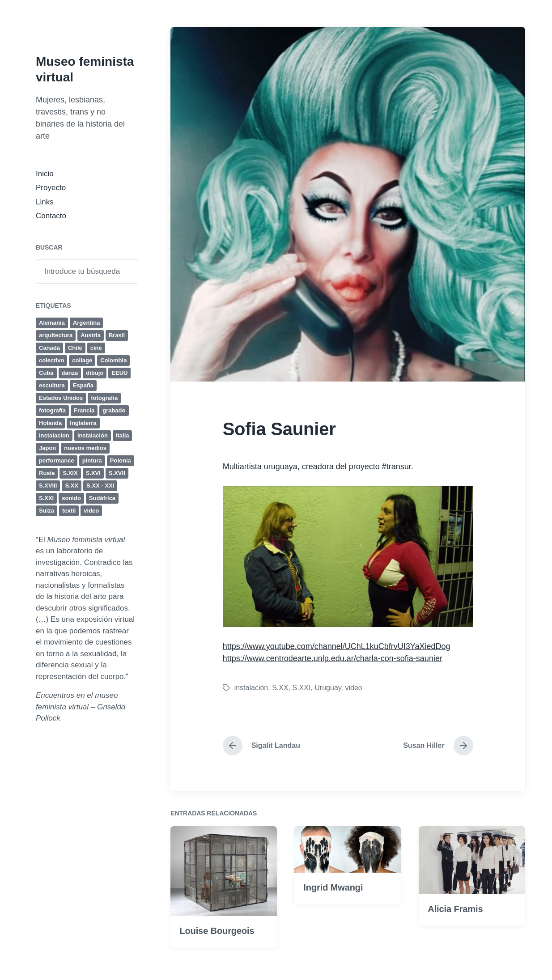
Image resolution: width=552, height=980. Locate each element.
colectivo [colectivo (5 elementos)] (51, 360)
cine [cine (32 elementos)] (96, 348)
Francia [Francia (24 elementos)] (84, 410)
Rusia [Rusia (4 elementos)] (47, 473)
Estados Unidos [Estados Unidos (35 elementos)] (61, 398)
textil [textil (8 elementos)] (69, 511)
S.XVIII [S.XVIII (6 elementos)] (48, 486)
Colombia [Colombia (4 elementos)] (113, 360)
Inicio (45, 174)
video (353, 688)
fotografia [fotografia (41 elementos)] (104, 398)
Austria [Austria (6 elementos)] (91, 335)
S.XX (280, 688)
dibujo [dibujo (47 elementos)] (95, 373)
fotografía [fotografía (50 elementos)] (52, 410)
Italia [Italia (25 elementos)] (123, 435)
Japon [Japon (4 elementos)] (47, 448)
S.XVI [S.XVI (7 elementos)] (93, 473)
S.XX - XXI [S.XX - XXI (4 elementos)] (100, 486)
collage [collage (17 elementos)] (82, 360)
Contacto (51, 216)
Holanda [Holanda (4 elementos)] (50, 423)
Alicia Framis (455, 947)
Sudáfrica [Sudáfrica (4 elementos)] (102, 498)
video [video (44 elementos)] (91, 511)
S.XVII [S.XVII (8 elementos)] (117, 473)
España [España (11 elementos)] (83, 385)
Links (45, 202)
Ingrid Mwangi (333, 925)
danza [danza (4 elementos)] (70, 373)
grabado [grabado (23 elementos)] (114, 410)
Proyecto (51, 188)
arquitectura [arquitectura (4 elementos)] (56, 335)
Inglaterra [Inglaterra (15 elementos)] (83, 423)
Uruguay (328, 688)
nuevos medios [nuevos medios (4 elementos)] (85, 448)
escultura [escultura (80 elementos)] (52, 385)
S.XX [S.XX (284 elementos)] (72, 486)
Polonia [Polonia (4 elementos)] (121, 460)
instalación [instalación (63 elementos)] (93, 435)
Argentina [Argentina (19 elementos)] (87, 323)
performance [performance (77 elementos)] (57, 460)
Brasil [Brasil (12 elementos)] (117, 335)
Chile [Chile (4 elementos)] (75, 348)
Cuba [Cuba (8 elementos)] (46, 373)
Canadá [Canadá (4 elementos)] (49, 348)
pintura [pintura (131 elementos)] (92, 460)
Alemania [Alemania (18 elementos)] (52, 323)
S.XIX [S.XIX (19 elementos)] (70, 473)
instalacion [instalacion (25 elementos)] (54, 435)
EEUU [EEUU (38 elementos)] (119, 373)
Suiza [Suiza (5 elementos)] (47, 511)
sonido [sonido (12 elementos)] (71, 498)
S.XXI (302, 688)
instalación (251, 688)
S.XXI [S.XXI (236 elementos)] (46, 498)
